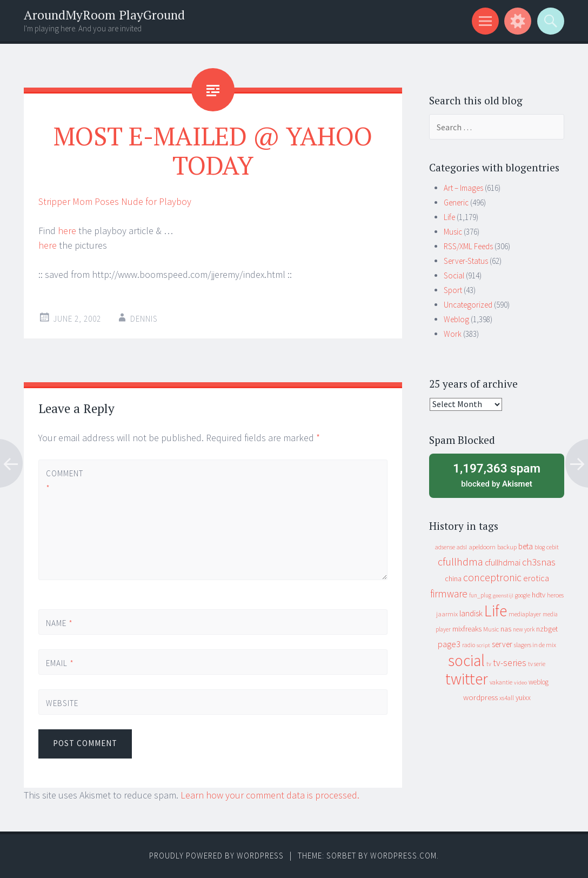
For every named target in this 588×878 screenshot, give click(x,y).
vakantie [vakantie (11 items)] (501, 682)
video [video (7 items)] (520, 683)
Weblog (456, 319)
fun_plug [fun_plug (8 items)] (480, 595)
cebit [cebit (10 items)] (553, 547)
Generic (456, 202)
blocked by (497, 475)
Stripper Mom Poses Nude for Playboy (115, 201)
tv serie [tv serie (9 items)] (537, 664)
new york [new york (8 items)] (524, 629)
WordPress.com (403, 856)
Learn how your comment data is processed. (270, 795)
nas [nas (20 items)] (506, 629)
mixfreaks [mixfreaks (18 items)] (467, 629)
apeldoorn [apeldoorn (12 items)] (482, 547)
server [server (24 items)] (502, 644)
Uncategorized (468, 305)
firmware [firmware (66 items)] (449, 594)
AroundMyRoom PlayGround (104, 15)
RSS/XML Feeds (468, 246)
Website (62, 703)
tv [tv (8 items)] (489, 664)
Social (454, 275)
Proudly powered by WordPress (216, 856)
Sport (453, 290)
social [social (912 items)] (466, 660)
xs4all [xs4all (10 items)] (507, 698)
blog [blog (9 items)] (540, 547)
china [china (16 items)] (453, 579)
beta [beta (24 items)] (526, 546)
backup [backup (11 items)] (507, 547)
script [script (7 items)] (483, 645)
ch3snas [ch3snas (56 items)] (539, 562)
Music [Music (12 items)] (491, 629)
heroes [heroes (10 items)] (555, 595)
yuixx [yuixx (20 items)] (523, 697)
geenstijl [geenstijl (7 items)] (503, 596)
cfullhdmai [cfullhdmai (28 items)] (503, 563)
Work (453, 334)
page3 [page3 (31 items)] (449, 644)
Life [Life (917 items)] (496, 611)
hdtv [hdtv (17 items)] (539, 595)
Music (453, 232)
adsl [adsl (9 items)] (462, 547)
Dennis (144, 319)
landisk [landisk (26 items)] (471, 613)
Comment (64, 481)
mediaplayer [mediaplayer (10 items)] (525, 614)
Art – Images (463, 188)
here (67, 231)
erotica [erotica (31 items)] (536, 578)
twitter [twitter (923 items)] (467, 679)
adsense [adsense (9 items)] (445, 547)
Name (59, 623)
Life (449, 217)
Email (60, 663)
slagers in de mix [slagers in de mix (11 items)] (535, 645)
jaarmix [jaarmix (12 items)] (447, 614)
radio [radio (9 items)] (469, 645)
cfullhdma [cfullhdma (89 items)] (460, 561)
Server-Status (466, 261)
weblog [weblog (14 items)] (539, 682)
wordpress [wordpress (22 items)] (480, 697)
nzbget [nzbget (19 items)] (547, 629)
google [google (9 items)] (523, 595)
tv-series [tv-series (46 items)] (510, 663)
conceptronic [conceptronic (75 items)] (492, 577)
